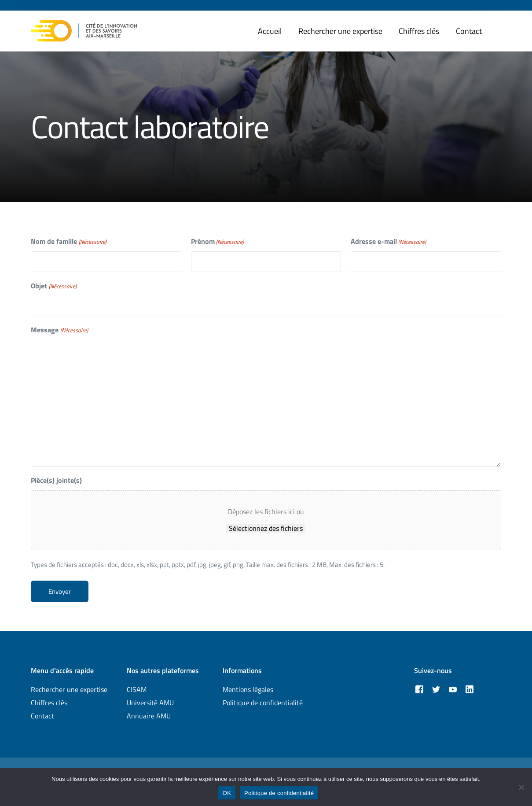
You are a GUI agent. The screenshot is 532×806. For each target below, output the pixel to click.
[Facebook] (419, 689)
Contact (42, 716)
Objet (53, 286)
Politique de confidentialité (263, 703)
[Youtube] (453, 689)
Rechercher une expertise (69, 689)
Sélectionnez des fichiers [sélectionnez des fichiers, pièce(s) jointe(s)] (266, 528)
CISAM (137, 689)
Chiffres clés (49, 703)
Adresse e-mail (388, 241)
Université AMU (150, 703)
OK (227, 793)
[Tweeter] (436, 689)
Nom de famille (68, 241)
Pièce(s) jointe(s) (56, 480)
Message (59, 330)
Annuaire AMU (149, 716)
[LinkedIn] (470, 689)
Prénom (217, 241)
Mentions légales (248, 689)
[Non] (521, 787)
